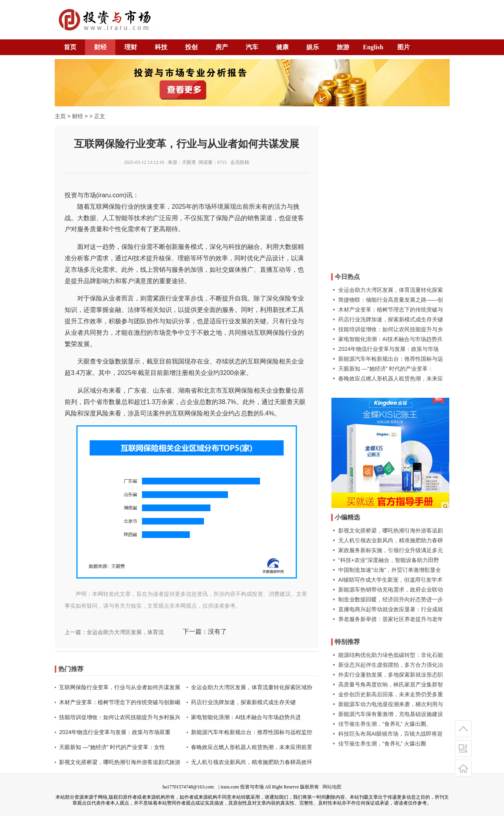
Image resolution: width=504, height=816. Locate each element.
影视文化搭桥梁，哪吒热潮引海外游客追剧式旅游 (120, 762)
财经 (100, 47)
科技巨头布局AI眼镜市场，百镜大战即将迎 (390, 734)
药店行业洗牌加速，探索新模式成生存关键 (243, 702)
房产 (222, 47)
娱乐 (313, 47)
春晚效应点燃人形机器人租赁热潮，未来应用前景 (252, 747)
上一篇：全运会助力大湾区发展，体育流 (114, 632)
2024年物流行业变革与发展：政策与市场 (388, 349)
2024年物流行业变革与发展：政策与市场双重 (115, 732)
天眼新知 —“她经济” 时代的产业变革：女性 (112, 747)
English (373, 47)
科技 (161, 47)
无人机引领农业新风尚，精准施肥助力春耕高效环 (252, 762)
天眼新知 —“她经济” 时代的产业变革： (386, 369)
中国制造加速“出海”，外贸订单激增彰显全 (390, 570)
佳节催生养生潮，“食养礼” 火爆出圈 (382, 744)
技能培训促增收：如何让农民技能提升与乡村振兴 (120, 717)
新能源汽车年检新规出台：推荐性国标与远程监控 (252, 732)
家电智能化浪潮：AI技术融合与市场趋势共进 (246, 717)
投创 (191, 47)
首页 (70, 47)
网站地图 (332, 787)
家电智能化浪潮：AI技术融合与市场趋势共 (390, 339)
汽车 (252, 47)
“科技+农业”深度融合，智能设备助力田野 (389, 560)
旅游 (343, 47)
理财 (131, 47)
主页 (60, 116)
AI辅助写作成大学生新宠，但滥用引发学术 (390, 580)
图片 (404, 47)
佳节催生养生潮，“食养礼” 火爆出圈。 (385, 724)
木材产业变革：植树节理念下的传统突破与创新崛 (120, 702)
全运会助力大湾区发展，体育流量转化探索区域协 (252, 687)
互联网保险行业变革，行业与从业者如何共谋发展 (120, 687)
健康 (282, 47)
